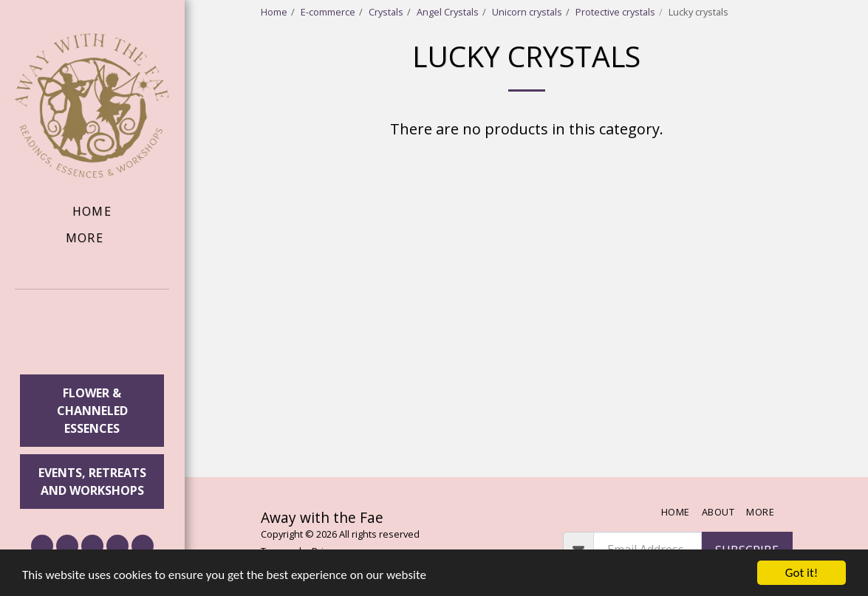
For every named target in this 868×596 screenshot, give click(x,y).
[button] (92, 334)
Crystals (386, 12)
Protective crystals (615, 12)
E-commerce (328, 12)
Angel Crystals (448, 12)
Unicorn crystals (527, 12)
